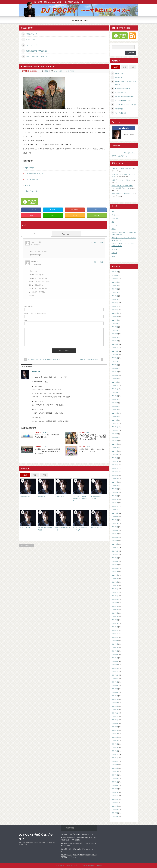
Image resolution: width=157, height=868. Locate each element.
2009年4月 (115, 699)
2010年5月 (115, 654)
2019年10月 (115, 279)
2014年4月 (115, 492)
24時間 (25, 475)
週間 (35, 475)
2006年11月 (115, 799)
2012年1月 (115, 586)
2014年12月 (115, 465)
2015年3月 (115, 454)
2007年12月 (115, 754)
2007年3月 (115, 785)
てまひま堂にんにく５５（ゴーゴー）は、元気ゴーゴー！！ (44, 360)
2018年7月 (115, 320)
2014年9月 (115, 475)
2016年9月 (115, 392)
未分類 (46, 71)
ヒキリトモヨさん (32, 45)
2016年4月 (115, 410)
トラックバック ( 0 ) (66, 234)
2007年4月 (115, 782)
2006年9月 (115, 806)
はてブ (97, 210)
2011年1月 (115, 627)
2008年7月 (115, 730)
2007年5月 (115, 778)
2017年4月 (115, 372)
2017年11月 (115, 348)
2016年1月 (115, 420)
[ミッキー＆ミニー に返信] (96, 242)
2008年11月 (115, 716)
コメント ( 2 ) (36, 234)
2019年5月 (115, 289)
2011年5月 (115, 613)
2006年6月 (115, 816)
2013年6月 (115, 527)
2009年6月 (115, 692)
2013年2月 (115, 541)
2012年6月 (115, 568)
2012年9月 (115, 558)
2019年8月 (115, 282)
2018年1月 (115, 341)
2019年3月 (115, 296)
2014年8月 (115, 479)
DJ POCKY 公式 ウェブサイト (36, 837)
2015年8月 (115, 437)
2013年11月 (115, 510)
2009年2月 (115, 706)
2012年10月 (115, 554)
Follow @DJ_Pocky (130, 153)
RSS (75, 215)
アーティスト (116, 215)
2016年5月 (115, 406)
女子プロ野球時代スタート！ (37, 56)
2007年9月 (115, 765)
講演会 (114, 229)
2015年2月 (115, 458)
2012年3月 (115, 579)
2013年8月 (115, 520)
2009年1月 (115, 710)
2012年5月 (115, 572)
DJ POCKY (71, 71)
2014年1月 (115, 503)
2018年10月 (115, 310)
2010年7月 (115, 648)
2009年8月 (115, 685)
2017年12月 (115, 344)
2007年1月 (115, 792)
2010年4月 (115, 658)
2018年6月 (115, 323)
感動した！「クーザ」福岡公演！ (90, 360)
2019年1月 (115, 299)
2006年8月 (115, 809)
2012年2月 (115, 582)
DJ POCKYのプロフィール (78, 21)
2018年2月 (115, 337)
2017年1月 (115, 382)
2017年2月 (115, 379)
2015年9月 (115, 434)
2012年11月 (115, 551)
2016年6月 (115, 403)
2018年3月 (115, 334)
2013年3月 (115, 537)
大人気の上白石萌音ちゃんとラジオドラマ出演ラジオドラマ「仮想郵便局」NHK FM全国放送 (93, 437)
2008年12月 (115, 713)
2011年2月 (115, 623)
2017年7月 (115, 361)
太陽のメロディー (96, 528)
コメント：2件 (58, 71)
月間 (44, 475)
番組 (88, 432)
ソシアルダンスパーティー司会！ (126, 105)
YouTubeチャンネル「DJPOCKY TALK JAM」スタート (77, 834)
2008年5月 (115, 737)
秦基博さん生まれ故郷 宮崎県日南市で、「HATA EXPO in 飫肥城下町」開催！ (48, 451)
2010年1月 (115, 668)
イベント (46, 447)
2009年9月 (115, 682)
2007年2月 (115, 789)
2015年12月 (115, 423)
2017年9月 (115, 354)
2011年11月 (115, 592)
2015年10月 (115, 430)
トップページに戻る (27, 546)
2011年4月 (115, 617)
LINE (53, 215)
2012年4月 (115, 575)
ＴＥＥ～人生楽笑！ (33, 179)
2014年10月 (115, 472)
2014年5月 (115, 489)
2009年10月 (115, 679)
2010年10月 (115, 637)
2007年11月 (115, 758)
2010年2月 (115, 665)
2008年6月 (115, 734)
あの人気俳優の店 (120, 113)
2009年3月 (115, 703)
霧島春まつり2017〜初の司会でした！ (123, 194)
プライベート (116, 249)
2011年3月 (115, 620)
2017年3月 (115, 375)
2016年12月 (115, 386)
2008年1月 (115, 751)
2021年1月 (115, 272)
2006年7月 (115, 813)
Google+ (75, 210)
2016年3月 (115, 413)
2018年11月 (115, 306)
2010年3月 (115, 661)
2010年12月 (115, 630)
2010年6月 (115, 651)
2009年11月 (115, 675)
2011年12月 (115, 589)
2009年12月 (115, 672)
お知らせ (45, 432)
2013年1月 (115, 544)
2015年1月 (115, 461)
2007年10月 (115, 761)
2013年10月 (115, 513)
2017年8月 (115, 358)
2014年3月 (115, 496)
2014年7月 (115, 482)
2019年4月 (115, 292)
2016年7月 (115, 399)
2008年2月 (115, 747)
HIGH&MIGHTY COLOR (123, 88)
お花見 (28, 185)
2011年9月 (115, 599)
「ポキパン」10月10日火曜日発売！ (122, 169)
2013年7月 (115, 523)
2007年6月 (115, 775)
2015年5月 (115, 448)
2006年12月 (115, 796)
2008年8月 (115, 727)
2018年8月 (115, 317)
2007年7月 (115, 772)
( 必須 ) (29, 306)
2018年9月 (115, 313)
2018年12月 (115, 303)
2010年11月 (115, 634)
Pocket (31, 215)
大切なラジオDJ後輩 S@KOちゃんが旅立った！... (80, 499)
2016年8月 (115, 396)
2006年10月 (115, 803)
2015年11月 (115, 427)
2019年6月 (115, 286)
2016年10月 (115, 389)
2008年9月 (115, 723)
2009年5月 (115, 696)
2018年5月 (115, 327)
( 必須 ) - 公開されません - (35, 313)
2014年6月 (115, 486)
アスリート (115, 218)
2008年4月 (115, 741)
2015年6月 (115, 444)
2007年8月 (115, 768)
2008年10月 (115, 720)
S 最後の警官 (60, 496)
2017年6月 (115, 365)
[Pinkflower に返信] (96, 262)
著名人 (114, 212)
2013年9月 (115, 517)
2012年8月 (115, 561)
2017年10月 (115, 351)
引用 (101, 242)
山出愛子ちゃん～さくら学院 (120, 180)
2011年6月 (115, 610)
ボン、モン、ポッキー (33, 191)
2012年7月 (115, 565)
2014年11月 (115, 468)
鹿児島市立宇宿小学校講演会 (37, 51)
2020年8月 (115, 275)
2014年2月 (115, 499)
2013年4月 (115, 534)
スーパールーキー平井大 (34, 174)
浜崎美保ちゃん (31, 34)
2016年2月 (115, 417)
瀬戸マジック (31, 40)
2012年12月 (115, 548)
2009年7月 (115, 689)
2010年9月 (115, 641)
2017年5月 (115, 368)
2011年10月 (115, 596)
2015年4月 (115, 451)
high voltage (30, 168)
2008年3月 (115, 744)
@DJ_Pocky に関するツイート (121, 156)
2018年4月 (115, 330)
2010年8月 (115, 644)
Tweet (53, 210)
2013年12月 (115, 506)
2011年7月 (115, 606)
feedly (97, 215)
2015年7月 (115, 441)
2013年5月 (115, 530)
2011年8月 (115, 603)
